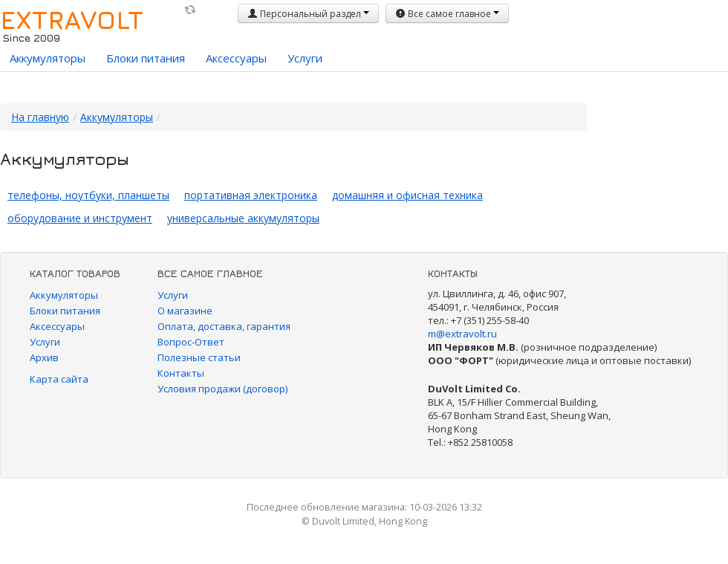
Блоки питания (146, 58)
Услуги (305, 58)
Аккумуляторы (48, 58)
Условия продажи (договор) (222, 389)
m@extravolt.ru (462, 334)
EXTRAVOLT (72, 19)
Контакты (181, 373)
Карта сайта (59, 379)
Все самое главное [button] (447, 14)
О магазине (185, 311)
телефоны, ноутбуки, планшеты (88, 195)
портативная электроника (251, 195)
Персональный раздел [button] (308, 14)
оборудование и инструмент (80, 218)
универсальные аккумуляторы (243, 218)
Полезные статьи (199, 357)
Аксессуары (236, 58)
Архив (44, 357)
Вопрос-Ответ (191, 342)
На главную (40, 117)
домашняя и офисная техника (407, 195)
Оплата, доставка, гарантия (224, 326)
